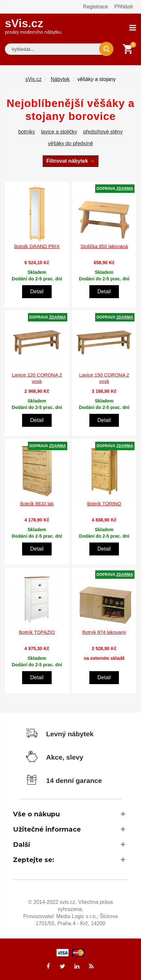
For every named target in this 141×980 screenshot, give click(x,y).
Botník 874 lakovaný (104, 632)
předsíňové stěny (103, 132)
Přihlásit (124, 7)
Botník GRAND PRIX (37, 246)
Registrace (96, 7)
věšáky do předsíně (71, 143)
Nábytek (60, 79)
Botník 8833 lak (37, 503)
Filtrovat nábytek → (70, 161)
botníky (27, 132)
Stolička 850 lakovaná (104, 246)
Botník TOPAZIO (37, 632)
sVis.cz (33, 26)
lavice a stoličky (59, 132)
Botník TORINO (104, 503)
